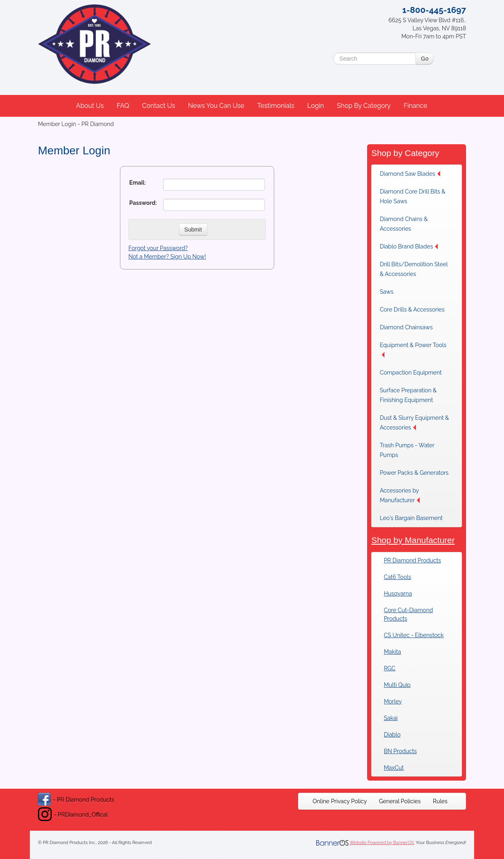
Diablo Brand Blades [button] (409, 246)
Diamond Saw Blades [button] (410, 174)
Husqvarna (398, 594)
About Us (90, 106)
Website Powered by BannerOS (382, 843)
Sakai (391, 718)
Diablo (392, 735)
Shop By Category (364, 106)
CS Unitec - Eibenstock (414, 635)
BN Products (400, 751)
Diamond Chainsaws (406, 327)
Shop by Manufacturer (413, 540)
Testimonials (276, 106)
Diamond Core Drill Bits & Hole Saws (412, 196)
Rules (440, 801)
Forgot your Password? (158, 248)
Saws (386, 292)
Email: (138, 183)
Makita (392, 652)
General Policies (400, 801)
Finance (415, 106)
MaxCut (394, 768)
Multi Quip (397, 685)
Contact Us (159, 106)
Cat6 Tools (397, 577)
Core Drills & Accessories (412, 309)
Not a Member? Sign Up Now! (167, 257)
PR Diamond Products (412, 560)
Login (316, 106)
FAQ (123, 106)
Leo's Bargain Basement (411, 518)
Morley (393, 701)
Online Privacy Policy (340, 801)
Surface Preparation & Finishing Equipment (408, 395)
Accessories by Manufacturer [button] (400, 495)
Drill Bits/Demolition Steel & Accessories (414, 269)
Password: (143, 203)
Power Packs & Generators (414, 473)
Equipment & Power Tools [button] (413, 350)
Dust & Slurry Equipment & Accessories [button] (414, 423)
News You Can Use (216, 106)
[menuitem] (90, 106)
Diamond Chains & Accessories (404, 224)
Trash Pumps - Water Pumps (407, 450)
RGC (390, 668)
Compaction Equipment (411, 373)
